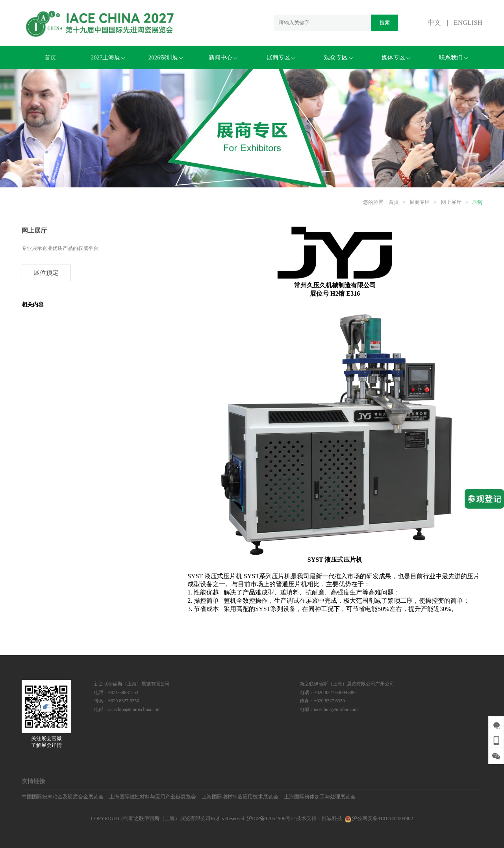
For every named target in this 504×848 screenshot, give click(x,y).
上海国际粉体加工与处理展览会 (320, 797)
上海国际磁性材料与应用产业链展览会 (153, 797)
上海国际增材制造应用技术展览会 (240, 797)
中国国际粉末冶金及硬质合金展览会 (63, 797)
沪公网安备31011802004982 (378, 818)
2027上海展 (108, 57)
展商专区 (281, 57)
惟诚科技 (332, 818)
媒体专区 (396, 57)
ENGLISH (468, 23)
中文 (434, 23)
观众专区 (338, 57)
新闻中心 (223, 57)
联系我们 (453, 57)
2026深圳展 (166, 57)
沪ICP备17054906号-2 (271, 818)
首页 (50, 57)
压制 (477, 202)
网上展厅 (451, 202)
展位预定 (46, 273)
